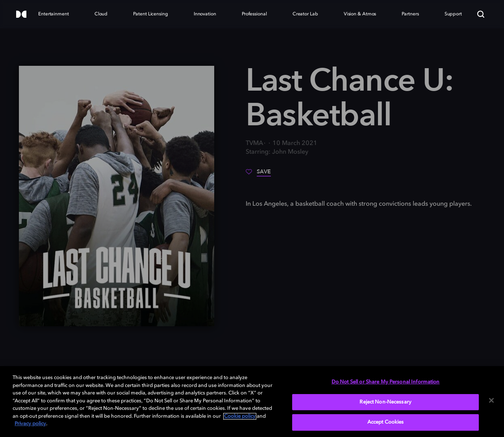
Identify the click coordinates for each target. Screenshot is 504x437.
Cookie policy (240, 416)
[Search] (481, 14)
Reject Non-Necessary (385, 402)
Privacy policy (30, 424)
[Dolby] (21, 15)
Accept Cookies (386, 422)
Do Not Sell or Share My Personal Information (386, 382)
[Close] (491, 400)
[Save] (258, 175)
